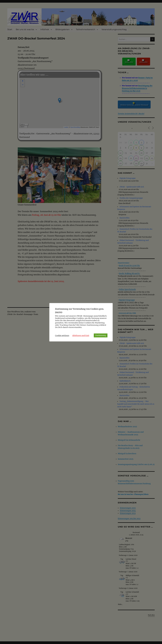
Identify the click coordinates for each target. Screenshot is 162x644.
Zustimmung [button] (101, 335)
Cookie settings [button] (62, 335)
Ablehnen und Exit (81, 335)
